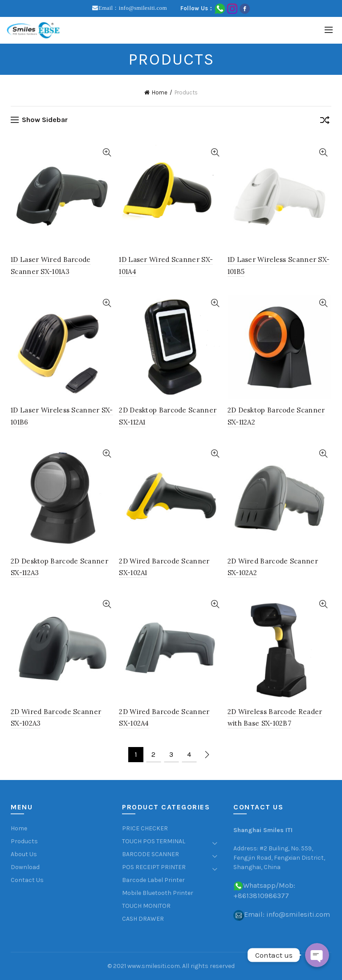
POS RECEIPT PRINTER (154, 867)
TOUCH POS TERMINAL (154, 841)
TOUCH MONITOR (146, 906)
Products (24, 841)
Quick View (107, 153)
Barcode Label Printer (153, 880)
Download (25, 867)
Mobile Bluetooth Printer (158, 893)
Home (160, 92)
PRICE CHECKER (145, 828)
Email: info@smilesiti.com (287, 914)
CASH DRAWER (143, 919)
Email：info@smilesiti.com (133, 8)
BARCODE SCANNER (151, 854)
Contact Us (27, 880)
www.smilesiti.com (154, 966)
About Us (24, 854)
